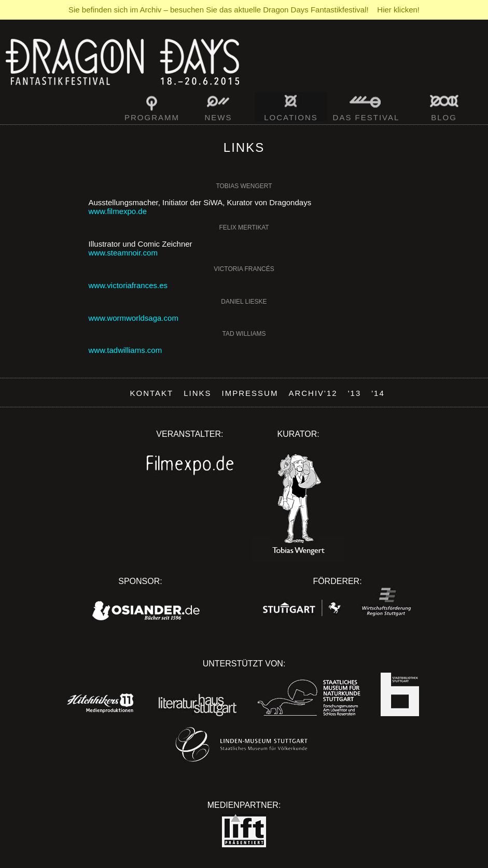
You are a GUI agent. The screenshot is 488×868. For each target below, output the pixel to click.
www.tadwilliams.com (126, 350)
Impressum (250, 393)
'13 (355, 393)
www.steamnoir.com (123, 253)
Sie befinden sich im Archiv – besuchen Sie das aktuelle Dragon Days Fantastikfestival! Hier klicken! (244, 10)
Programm (152, 117)
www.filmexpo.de (118, 211)
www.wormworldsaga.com (134, 318)
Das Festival (366, 117)
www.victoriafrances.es (128, 285)
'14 (378, 393)
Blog (444, 117)
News (219, 117)
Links (197, 393)
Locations (291, 117)
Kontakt (152, 393)
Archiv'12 (313, 393)
